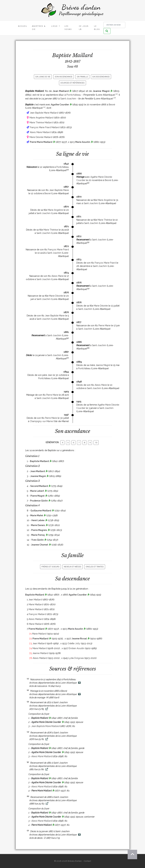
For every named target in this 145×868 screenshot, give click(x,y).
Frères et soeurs (50, 567)
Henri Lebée (38, 520)
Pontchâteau (74, 95)
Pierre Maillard (36, 629)
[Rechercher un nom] (114, 25)
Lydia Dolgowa (76, 658)
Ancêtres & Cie (39, 28)
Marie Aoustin (83, 142)
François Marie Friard (58, 250)
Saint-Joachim (68, 99)
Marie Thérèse (105, 220)
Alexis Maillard (36, 619)
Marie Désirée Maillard (41, 137)
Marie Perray (38, 535)
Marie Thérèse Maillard (41, 122)
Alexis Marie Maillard (40, 132)
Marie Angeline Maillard (41, 118)
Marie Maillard (36, 604)
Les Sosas (68, 28)
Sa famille (82, 77)
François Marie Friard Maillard (45, 127)
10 (96, 443)
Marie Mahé (37, 515)
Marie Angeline (105, 200)
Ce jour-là (84, 28)
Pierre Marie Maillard (41, 142)
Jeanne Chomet (40, 545)
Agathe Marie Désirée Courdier (46, 722)
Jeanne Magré (101, 91)
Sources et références (72, 83)
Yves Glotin (37, 540)
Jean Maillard (61, 91)
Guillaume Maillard (41, 511)
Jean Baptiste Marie (59, 190)
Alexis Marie (58, 276)
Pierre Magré (37, 496)
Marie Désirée (56, 296)
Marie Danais (38, 525)
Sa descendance (101, 77)
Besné (112, 105)
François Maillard (37, 614)
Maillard (83, 55)
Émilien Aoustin (76, 648)
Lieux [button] (55, 26)
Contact (87, 861)
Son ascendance (64, 77)
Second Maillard (39, 486)
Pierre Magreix (39, 530)
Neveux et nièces (73, 567)
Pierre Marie (104, 325)
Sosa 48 (72, 67)
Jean (50, 375)
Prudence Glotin (39, 501)
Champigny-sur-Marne (41, 421)
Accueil (23, 26)
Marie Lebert (37, 491)
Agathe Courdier (60, 105)
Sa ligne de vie (43, 77)
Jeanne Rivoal (79, 639)
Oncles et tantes (95, 567)
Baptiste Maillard (39, 461)
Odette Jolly (74, 643)
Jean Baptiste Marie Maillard (44, 113)
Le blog (97, 28)
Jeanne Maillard (40, 653)
